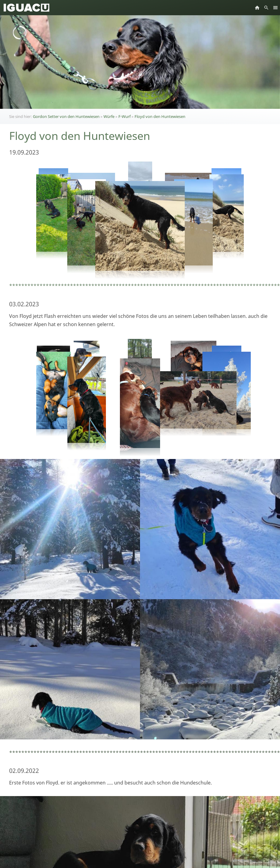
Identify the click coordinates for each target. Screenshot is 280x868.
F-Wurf (124, 116)
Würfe (109, 116)
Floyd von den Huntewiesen (160, 116)
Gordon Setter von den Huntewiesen (66, 116)
